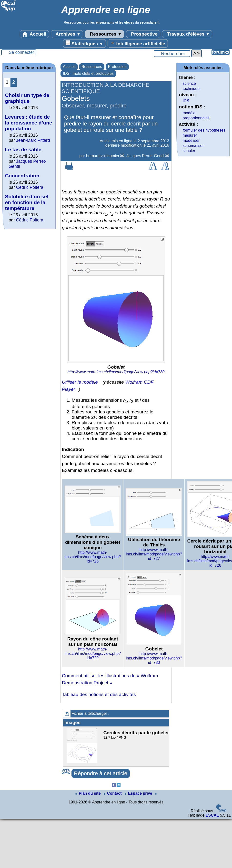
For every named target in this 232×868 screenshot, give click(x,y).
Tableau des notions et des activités (99, 694)
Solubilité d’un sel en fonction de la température (27, 202)
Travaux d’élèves (187, 34)
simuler (189, 151)
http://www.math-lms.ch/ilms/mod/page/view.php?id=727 (154, 554)
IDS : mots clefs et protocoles (88, 73)
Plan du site (89, 793)
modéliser (191, 140)
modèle (189, 113)
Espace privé (139, 793)
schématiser (193, 146)
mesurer (190, 135)
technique (191, 89)
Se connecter (21, 52)
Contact (113, 793)
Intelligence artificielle (138, 43)
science (189, 83)
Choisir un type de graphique (27, 98)
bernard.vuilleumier (103, 156)
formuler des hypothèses (204, 130)
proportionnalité (196, 118)
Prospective (143, 34)
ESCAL (212, 815)
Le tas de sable (23, 149)
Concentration (22, 176)
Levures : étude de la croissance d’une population (29, 123)
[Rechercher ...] (172, 54)
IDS (186, 101)
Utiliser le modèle (80, 382)
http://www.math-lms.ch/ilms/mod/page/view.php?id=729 (93, 653)
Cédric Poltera (30, 187)
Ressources (105, 34)
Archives (67, 34)
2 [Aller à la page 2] (14, 82)
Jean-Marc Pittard (33, 140)
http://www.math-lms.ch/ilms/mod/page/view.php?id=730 (116, 372)
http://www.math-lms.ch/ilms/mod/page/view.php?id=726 (93, 557)
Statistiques (84, 43)
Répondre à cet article (101, 773)
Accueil (34, 34)
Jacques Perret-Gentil (145, 156)
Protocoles (117, 67)
